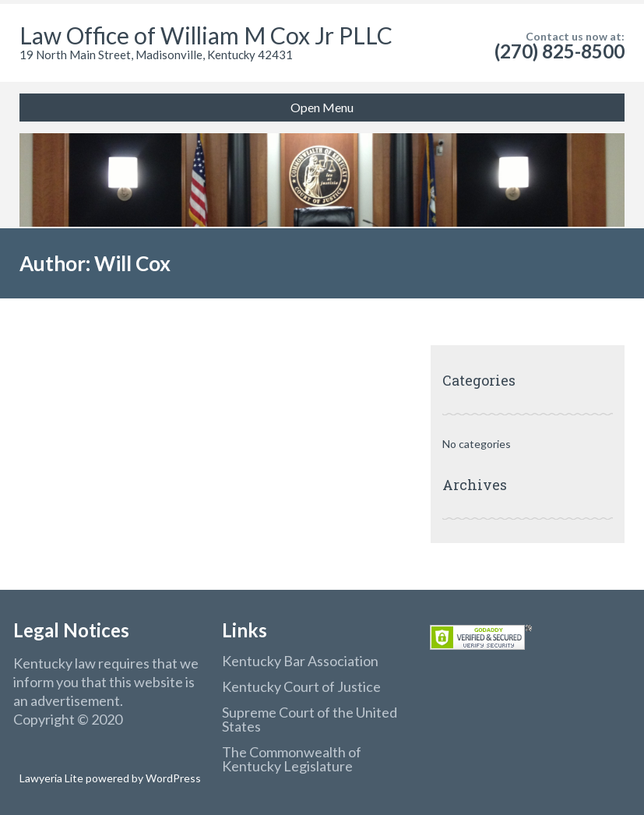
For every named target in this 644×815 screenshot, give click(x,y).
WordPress (172, 778)
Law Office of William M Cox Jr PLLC (206, 35)
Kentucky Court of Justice (301, 686)
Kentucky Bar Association (300, 661)
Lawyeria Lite (53, 778)
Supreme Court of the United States (310, 719)
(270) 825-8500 (560, 51)
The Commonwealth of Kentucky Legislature (292, 759)
